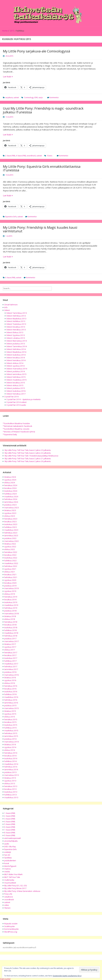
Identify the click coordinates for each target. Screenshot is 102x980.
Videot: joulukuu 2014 (16, 371)
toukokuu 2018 (11, 627)
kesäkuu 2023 (10, 522)
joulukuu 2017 (10, 639)
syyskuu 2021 (10, 569)
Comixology (29, 97)
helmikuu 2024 (11, 499)
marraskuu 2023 (11, 508)
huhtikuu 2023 (10, 527)
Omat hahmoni (11, 305)
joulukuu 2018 (10, 611)
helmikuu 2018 (11, 636)
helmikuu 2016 (11, 700)
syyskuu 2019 (10, 591)
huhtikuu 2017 (10, 661)
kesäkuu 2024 (10, 488)
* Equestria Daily (10, 434)
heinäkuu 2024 (11, 485)
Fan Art (7, 855)
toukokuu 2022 (11, 558)
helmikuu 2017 (11, 666)
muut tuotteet (10, 883)
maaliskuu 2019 (11, 605)
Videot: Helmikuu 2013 (16, 316)
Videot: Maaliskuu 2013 (16, 319)
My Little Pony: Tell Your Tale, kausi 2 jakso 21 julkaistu (28, 458)
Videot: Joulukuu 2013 (16, 344)
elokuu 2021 (10, 572)
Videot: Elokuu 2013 (15, 332)
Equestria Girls (11, 217)
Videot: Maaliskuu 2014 (16, 352)
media (7, 872)
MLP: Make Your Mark (13, 874)
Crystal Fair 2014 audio (16, 405)
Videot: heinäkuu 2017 (16, 394)
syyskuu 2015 (10, 714)
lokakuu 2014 (10, 744)
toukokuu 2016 (11, 691)
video (7, 905)
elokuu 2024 (10, 483)
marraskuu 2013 (11, 775)
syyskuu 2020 (10, 580)
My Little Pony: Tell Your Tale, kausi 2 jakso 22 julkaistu (28, 453)
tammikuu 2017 (11, 669)
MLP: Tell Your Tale (12, 877)
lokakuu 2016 (10, 678)
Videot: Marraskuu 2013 (17, 341)
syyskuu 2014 (10, 747)
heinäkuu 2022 (11, 552)
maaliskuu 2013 (11, 797)
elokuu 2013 (10, 783)
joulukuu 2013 (10, 772)
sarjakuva (9, 97)
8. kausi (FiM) (10, 833)
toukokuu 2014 (11, 758)
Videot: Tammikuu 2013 (17, 313)
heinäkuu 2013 (11, 786)
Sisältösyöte (9, 926)
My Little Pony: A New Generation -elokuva (22, 891)
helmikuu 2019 (11, 608)
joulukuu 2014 (10, 739)
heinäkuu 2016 (11, 686)
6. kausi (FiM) (10, 278)
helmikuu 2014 (11, 767)
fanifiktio (8, 858)
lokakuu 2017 (10, 644)
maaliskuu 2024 (11, 496)
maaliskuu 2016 (11, 697)
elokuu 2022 (10, 549)
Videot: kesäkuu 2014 (16, 358)
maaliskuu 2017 (11, 664)
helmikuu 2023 (11, 533)
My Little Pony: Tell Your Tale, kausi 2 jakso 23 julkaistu (28, 450)
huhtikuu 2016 (10, 694)
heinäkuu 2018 (11, 622)
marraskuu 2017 (11, 641)
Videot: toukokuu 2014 (16, 355)
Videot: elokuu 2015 (15, 385)
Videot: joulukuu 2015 (16, 388)
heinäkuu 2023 (11, 519)
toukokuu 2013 (11, 792)
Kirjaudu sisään (11, 924)
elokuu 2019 (10, 594)
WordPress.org (11, 932)
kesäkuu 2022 (10, 555)
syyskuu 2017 (10, 647)
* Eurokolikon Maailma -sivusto (16, 429)
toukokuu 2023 (11, 524)
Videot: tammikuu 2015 (16, 374)
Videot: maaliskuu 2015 (16, 380)
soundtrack (31, 156)
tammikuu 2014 (11, 769)
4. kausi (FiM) (21, 156)
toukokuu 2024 (11, 491)
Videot (7, 310)
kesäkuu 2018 (10, 625)
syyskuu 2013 (10, 781)
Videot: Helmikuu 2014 (16, 349)
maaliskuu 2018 (11, 633)
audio (7, 844)
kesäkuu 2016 (10, 689)
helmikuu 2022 (11, 566)
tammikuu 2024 (11, 502)
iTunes (50, 156)
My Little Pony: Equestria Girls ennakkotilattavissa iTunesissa (42, 168)
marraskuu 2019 (11, 588)
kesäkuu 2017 (10, 655)
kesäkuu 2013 (10, 789)
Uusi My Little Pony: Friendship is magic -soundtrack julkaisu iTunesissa (43, 110)
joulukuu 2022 (10, 538)
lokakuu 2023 (10, 510)
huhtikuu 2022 (10, 561)
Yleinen (7, 908)
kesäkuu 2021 (10, 574)
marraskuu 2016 (11, 675)
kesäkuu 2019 (10, 600)
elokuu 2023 (10, 516)
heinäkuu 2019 (11, 597)
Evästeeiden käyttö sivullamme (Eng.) (67, 976)
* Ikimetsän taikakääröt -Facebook (17, 426)
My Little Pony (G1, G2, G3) (15, 886)
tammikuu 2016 (11, 703)
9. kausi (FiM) (10, 835)
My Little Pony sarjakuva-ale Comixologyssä (37, 51)
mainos (7, 869)
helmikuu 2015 (11, 733)
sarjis (41, 97)
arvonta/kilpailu (11, 841)
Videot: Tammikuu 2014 (17, 346)
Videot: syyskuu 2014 (15, 366)
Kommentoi (54, 97)
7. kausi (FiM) (10, 830)
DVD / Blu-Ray (10, 847)
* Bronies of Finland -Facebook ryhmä (19, 432)
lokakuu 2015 (10, 711)
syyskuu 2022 (10, 547)
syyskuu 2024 (10, 480)
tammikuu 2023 (11, 535)
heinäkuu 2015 (11, 719)
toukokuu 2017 (11, 658)
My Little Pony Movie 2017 (15, 888)
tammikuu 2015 (11, 736)
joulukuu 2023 (10, 505)
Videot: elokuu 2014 (15, 363)
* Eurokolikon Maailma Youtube (16, 423)
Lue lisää (14, 77)
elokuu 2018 (10, 619)
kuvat (7, 863)
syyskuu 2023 (10, 513)
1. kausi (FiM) (10, 813)
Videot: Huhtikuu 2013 (16, 321)
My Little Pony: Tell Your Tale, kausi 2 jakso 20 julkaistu (28, 461)
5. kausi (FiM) (10, 824)
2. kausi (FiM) (10, 156)
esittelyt (8, 852)
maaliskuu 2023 (11, 530)
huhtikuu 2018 (10, 630)
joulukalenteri (10, 860)
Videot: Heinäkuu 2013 (16, 330)
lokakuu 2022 (10, 544)
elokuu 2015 (10, 717)
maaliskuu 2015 (11, 730)
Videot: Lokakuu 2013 (16, 338)
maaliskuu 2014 (11, 764)
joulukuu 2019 (10, 586)
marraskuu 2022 (11, 541)
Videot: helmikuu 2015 (16, 377)
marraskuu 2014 (11, 742)
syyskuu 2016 (10, 680)
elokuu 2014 (10, 750)
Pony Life (8, 894)
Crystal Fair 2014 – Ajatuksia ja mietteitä (23, 399)
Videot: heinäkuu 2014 (16, 360)
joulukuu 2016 (10, 672)
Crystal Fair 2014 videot (16, 402)
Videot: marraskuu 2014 (17, 369)
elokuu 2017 (10, 650)
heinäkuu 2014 (11, 753)
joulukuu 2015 (10, 705)
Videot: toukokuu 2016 (16, 391)
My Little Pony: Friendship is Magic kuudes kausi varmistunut (40, 229)
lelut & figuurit (10, 866)
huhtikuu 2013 (10, 795)
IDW (36, 97)
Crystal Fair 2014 (11, 397)
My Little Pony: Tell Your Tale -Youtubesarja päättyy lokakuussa (31, 456)
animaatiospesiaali (12, 838)
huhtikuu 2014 (10, 761)
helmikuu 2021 (11, 577)
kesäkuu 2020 (10, 583)
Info (6, 307)
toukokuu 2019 (11, 602)
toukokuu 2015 (11, 725)
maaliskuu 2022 (11, 563)
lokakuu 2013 (10, 778)
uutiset (16, 97)
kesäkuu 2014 (10, 756)
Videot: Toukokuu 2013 (16, 324)
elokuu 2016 (10, 683)
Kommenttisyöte (11, 929)
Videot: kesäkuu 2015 (16, 383)
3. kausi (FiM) (10, 819)
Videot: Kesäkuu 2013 (16, 327)
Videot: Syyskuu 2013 (16, 335)
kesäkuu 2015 (10, 722)
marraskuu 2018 (11, 613)
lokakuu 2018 (10, 616)
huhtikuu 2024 (10, 494)
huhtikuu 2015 (10, 728)
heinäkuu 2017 (11, 652)
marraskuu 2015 (11, 708)
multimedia (9, 880)
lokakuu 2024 (10, 477)
